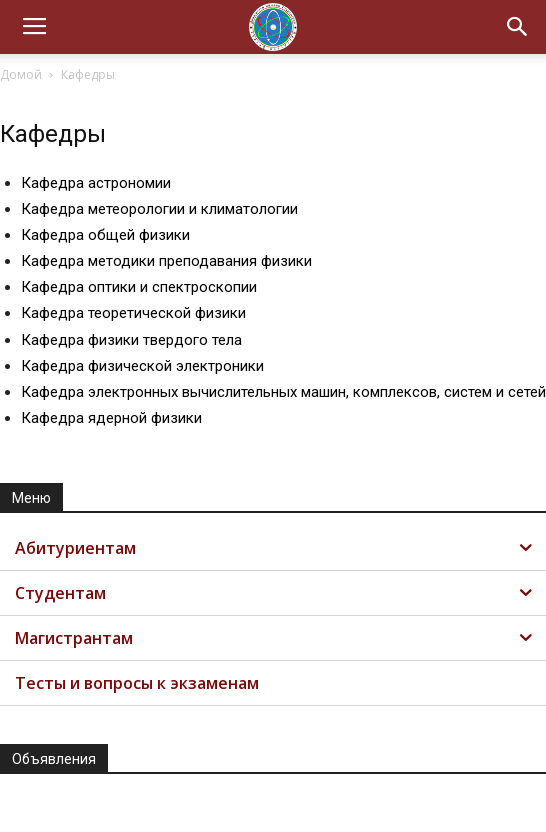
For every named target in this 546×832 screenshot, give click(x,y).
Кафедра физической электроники (142, 366)
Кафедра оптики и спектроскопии (139, 287)
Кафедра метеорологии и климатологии (159, 209)
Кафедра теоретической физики (133, 313)
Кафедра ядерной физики (111, 418)
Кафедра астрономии (96, 183)
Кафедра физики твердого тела (131, 340)
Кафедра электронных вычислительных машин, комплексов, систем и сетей (283, 392)
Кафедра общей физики (105, 235)
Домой (21, 74)
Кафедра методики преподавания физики (166, 261)
